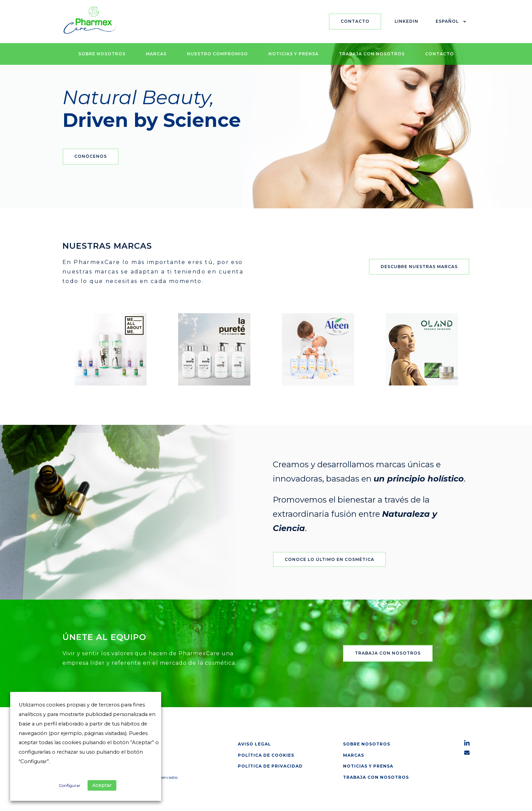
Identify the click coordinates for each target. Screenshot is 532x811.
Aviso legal (254, 744)
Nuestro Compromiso (217, 54)
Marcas (156, 54)
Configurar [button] (70, 785)
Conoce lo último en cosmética (329, 559)
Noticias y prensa (293, 54)
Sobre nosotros (102, 54)
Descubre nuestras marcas (419, 267)
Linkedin (406, 21)
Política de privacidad (270, 766)
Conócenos (91, 156)
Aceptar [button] (102, 785)
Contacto (355, 21)
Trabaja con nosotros (372, 54)
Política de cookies (266, 755)
